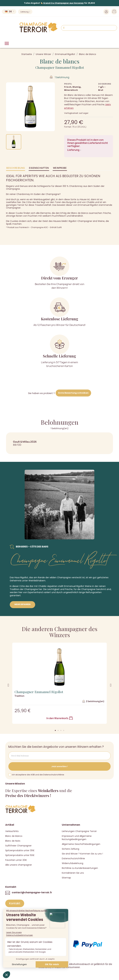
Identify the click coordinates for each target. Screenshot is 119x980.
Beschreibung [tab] (16, 168)
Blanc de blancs (14, 836)
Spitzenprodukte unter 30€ (20, 850)
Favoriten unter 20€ (16, 860)
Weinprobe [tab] (60, 168)
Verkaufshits (12, 831)
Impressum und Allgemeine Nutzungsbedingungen (77, 838)
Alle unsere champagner (19, 865)
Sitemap (66, 878)
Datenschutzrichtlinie (73, 858)
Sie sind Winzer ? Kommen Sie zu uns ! (82, 854)
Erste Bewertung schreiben (73, 393)
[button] (55, 730)
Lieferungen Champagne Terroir (79, 831)
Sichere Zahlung (71, 849)
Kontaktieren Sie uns (73, 873)
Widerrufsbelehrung (73, 863)
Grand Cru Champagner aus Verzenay (63, 3)
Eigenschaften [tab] (39, 168)
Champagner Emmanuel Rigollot (60, 67)
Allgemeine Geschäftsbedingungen (81, 844)
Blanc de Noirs (13, 841)
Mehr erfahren (22, 604)
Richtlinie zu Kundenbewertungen (80, 868)
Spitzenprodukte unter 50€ (20, 855)
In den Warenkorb (60, 718)
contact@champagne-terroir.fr (32, 892)
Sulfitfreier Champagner (18, 846)
